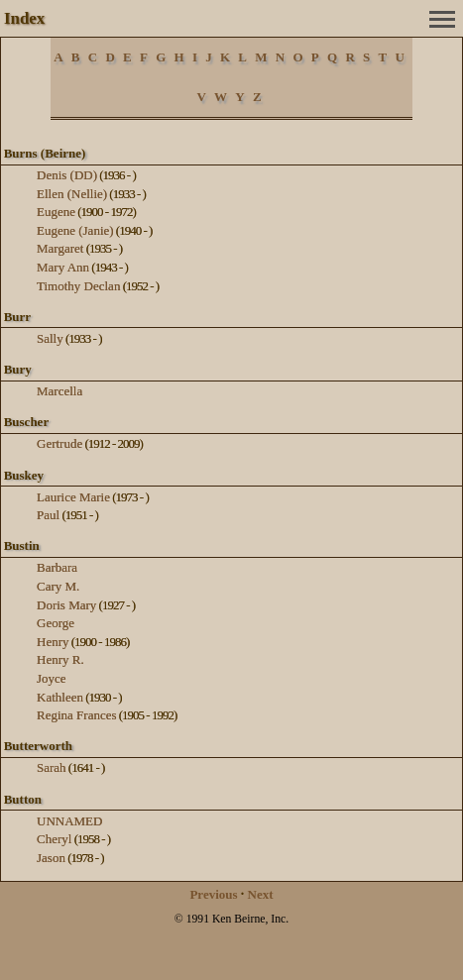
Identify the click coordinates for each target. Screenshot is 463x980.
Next (261, 894)
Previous (213, 894)
